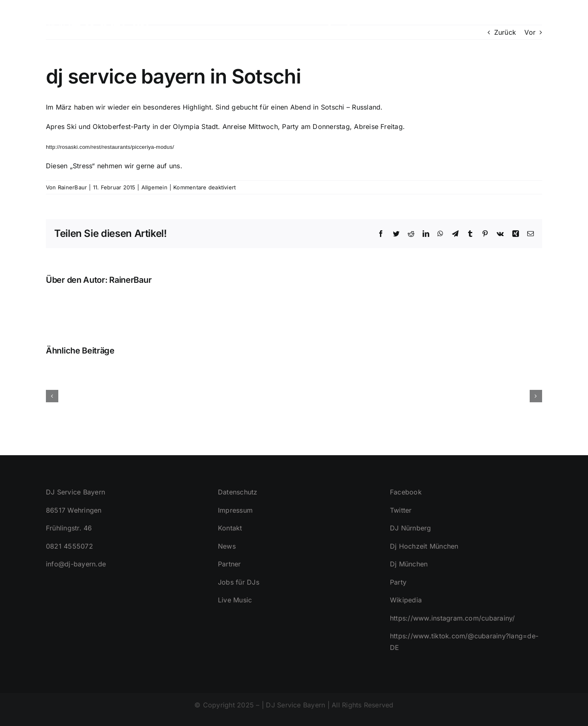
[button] (529, 21)
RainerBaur (72, 187)
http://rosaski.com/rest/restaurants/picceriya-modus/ (110, 147)
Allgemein (154, 187)
